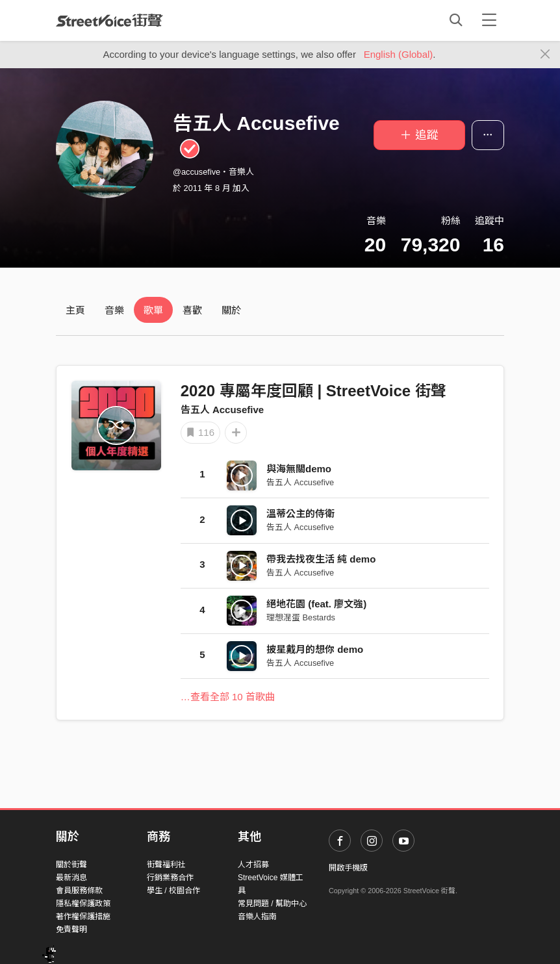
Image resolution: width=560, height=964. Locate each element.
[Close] (545, 55)
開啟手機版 (348, 868)
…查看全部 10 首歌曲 (228, 697)
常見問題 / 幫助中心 (272, 904)
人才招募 (253, 865)
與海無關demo (299, 469)
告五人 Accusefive (222, 410)
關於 (231, 310)
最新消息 (71, 878)
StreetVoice (109, 20)
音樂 (114, 310)
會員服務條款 (79, 891)
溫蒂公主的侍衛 (300, 514)
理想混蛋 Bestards (301, 617)
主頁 (75, 310)
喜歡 (192, 310)
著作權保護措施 (83, 917)
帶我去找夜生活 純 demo (321, 559)
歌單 (153, 310)
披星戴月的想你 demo (315, 649)
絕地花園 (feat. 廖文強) (316, 604)
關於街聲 (71, 865)
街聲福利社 (166, 865)
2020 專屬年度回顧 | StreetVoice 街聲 (313, 391)
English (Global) (399, 54)
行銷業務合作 (170, 878)
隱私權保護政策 (83, 904)
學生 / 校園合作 (173, 891)
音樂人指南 (257, 917)
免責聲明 (71, 930)
